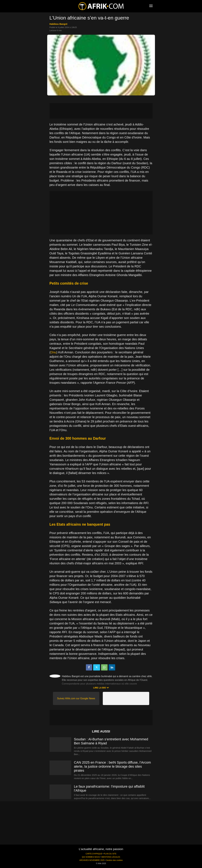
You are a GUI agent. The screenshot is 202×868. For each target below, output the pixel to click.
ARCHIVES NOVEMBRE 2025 (92, 860)
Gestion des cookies (114, 860)
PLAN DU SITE (110, 854)
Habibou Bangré (59, 24)
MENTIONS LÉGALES (111, 857)
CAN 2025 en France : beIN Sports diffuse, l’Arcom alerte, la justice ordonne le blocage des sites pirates (112, 766)
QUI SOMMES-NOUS (91, 857)
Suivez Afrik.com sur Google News (76, 698)
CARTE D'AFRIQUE (94, 854)
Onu (53, 352)
